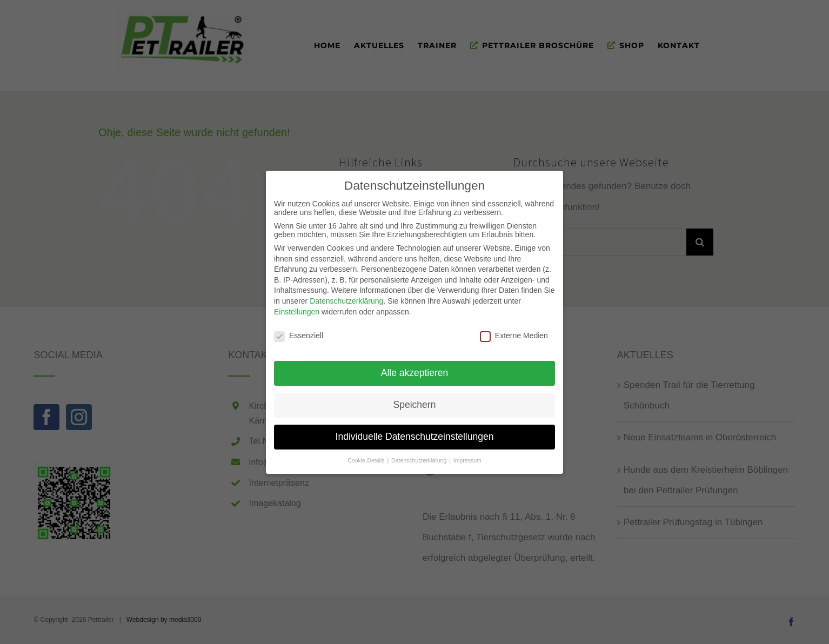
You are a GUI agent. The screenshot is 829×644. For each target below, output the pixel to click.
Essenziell (299, 333)
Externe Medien (514, 333)
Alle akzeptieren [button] (415, 370)
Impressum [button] (467, 457)
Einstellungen (297, 308)
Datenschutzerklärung (346, 298)
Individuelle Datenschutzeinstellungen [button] (415, 433)
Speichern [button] (415, 401)
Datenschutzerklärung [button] (420, 457)
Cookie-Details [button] (367, 457)
